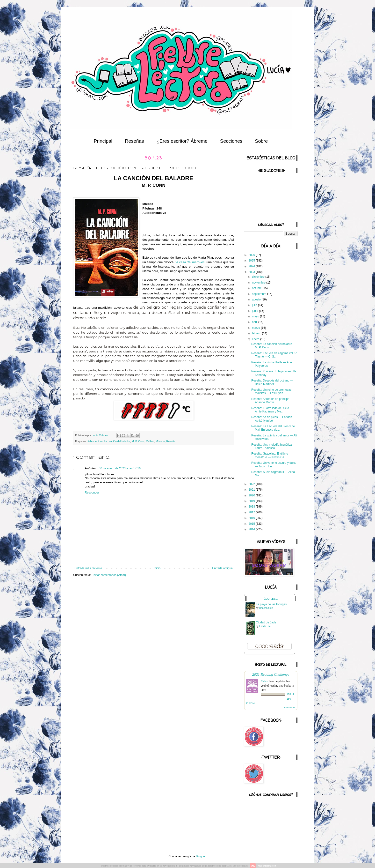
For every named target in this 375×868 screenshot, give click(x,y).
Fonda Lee (265, 626)
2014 (252, 529)
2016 (252, 518)
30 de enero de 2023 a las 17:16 (120, 468)
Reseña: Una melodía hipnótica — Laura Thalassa (273, 446)
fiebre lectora (95, 441)
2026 (252, 255)
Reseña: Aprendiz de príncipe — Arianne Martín (272, 401)
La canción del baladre (117, 441)
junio (256, 311)
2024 (252, 266)
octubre (257, 288)
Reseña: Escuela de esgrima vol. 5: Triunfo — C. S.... (274, 355)
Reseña (171, 441)
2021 (252, 490)
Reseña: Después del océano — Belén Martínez (272, 382)
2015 (252, 524)
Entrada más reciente (88, 568)
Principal (103, 141)
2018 (252, 507)
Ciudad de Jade (266, 622)
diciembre (259, 277)
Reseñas (134, 141)
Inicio (157, 568)
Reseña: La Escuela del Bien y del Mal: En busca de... (273, 428)
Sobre (261, 141)
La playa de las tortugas (271, 604)
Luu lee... (271, 599)
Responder (92, 493)
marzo (256, 328)
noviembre (259, 283)
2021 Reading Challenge (271, 674)
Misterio (160, 441)
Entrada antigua (222, 568)
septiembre (260, 294)
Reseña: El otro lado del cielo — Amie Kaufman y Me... (272, 410)
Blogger (201, 856)
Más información (267, 866)
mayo (256, 316)
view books (290, 707)
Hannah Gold (266, 608)
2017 (252, 512)
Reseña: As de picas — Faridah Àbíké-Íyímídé (272, 419)
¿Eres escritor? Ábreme (182, 141)
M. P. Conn (138, 441)
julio (255, 305)
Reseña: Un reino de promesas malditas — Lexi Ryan (271, 391)
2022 (252, 484)
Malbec (150, 441)
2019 (252, 501)
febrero (257, 333)
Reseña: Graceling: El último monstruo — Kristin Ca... (270, 455)
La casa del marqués (189, 262)
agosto (257, 299)
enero (256, 339)
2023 (252, 272)
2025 (252, 261)
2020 (252, 495)
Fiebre (264, 681)
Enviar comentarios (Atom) (109, 575)
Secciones (231, 141)
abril (255, 322)
